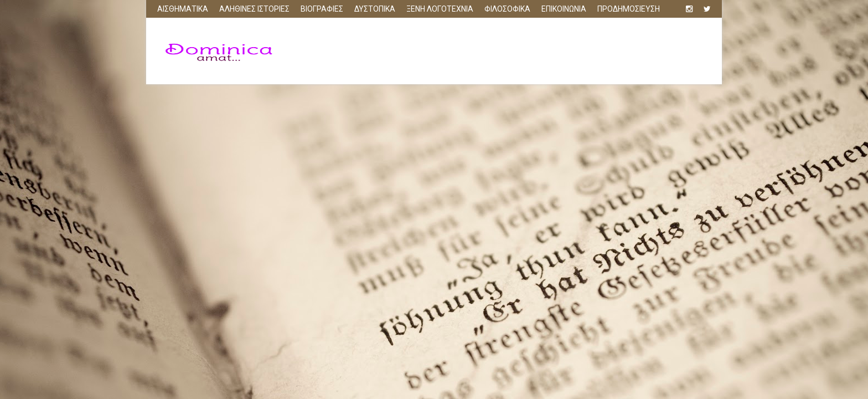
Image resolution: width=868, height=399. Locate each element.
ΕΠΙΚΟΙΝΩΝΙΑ (564, 9)
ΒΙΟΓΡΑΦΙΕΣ (322, 9)
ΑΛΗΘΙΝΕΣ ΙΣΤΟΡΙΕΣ (254, 9)
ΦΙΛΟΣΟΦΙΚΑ (507, 9)
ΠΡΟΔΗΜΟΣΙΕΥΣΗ (629, 9)
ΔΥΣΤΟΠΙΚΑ (375, 9)
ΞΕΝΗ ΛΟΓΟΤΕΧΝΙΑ (440, 9)
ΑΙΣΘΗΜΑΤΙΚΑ (183, 9)
